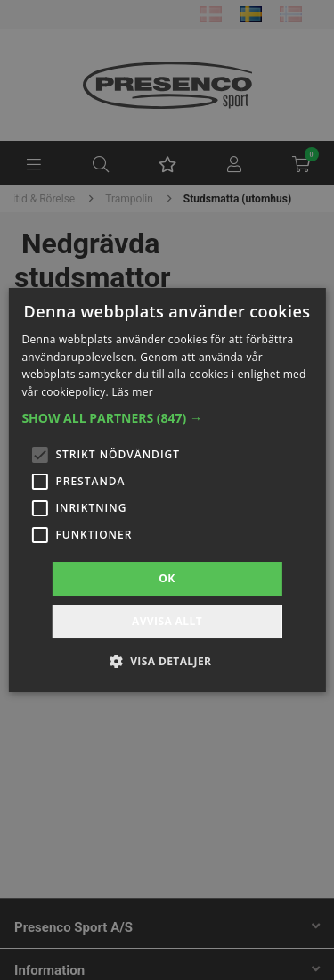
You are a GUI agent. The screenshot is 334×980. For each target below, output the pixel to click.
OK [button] (167, 578)
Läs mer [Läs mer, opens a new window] (132, 392)
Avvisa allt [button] (167, 621)
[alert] (167, 490)
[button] (167, 418)
